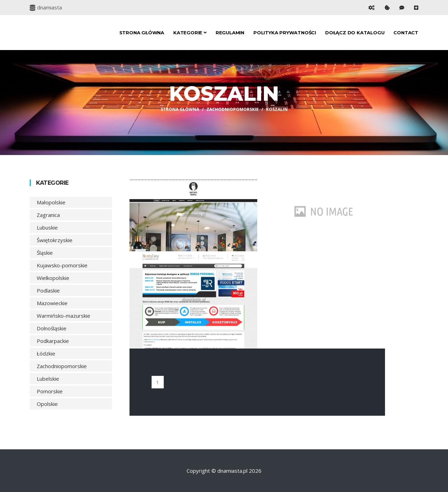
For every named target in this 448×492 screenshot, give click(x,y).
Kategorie (190, 33)
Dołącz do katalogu (355, 33)
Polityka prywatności (285, 33)
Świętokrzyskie (55, 240)
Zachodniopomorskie (233, 109)
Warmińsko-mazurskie (64, 316)
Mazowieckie (52, 303)
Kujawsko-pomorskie (62, 265)
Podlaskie (48, 290)
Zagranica (48, 215)
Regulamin (230, 33)
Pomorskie (50, 391)
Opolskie (47, 404)
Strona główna (142, 33)
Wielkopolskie (53, 278)
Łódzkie (46, 353)
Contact (406, 33)
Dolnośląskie (52, 328)
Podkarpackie (53, 341)
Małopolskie (51, 202)
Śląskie (45, 253)
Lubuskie (47, 227)
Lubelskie (48, 379)
